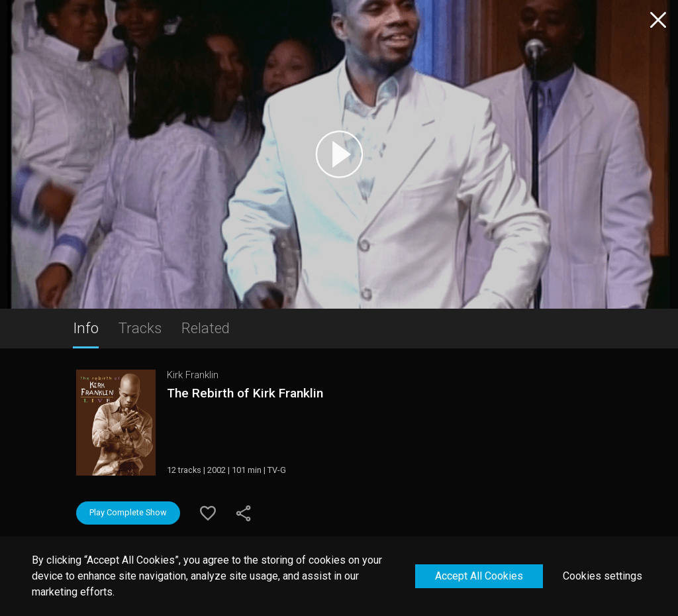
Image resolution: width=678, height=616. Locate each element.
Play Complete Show (128, 512)
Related (206, 328)
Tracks (140, 328)
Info (86, 328)
